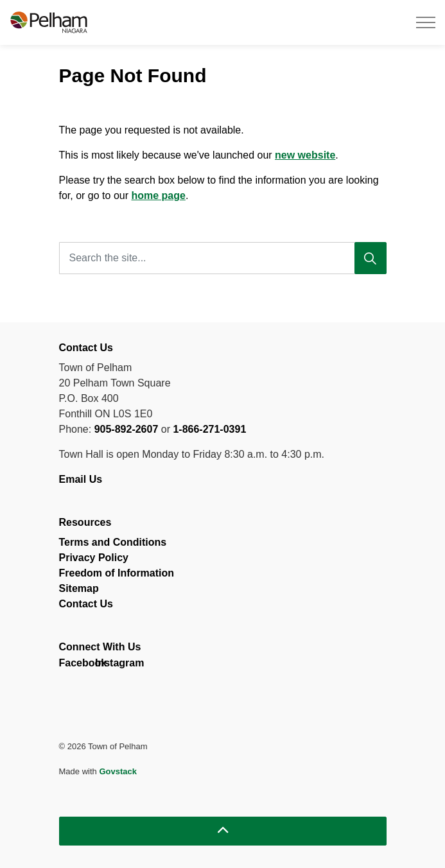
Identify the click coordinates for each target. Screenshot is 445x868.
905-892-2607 (127, 429)
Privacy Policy (94, 558)
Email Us (82, 479)
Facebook (70, 666)
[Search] (371, 258)
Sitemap (79, 588)
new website (305, 155)
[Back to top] (223, 831)
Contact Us (86, 604)
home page (158, 195)
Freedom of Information (117, 573)
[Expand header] (426, 22)
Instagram (106, 666)
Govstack (118, 771)
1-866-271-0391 (209, 429)
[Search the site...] (223, 258)
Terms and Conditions (113, 542)
